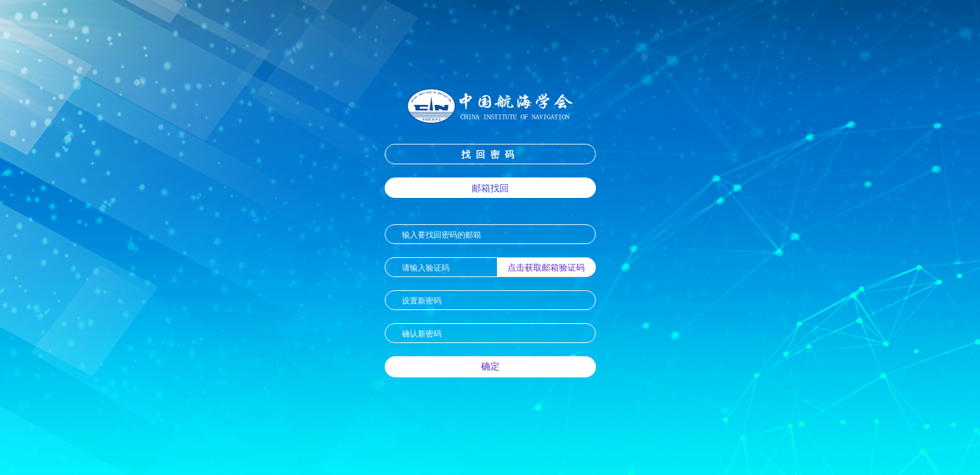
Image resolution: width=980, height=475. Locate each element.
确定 (490, 366)
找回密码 (490, 154)
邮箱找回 (490, 188)
